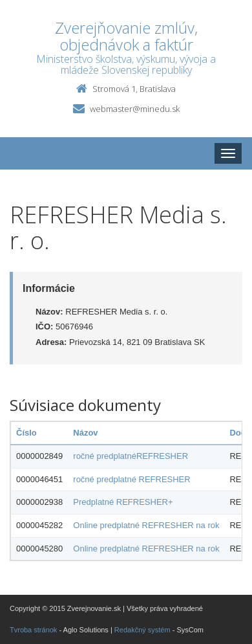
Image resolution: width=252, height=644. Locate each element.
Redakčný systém (142, 630)
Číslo (26, 433)
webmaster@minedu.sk (135, 109)
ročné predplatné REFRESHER (131, 479)
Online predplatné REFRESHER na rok (146, 525)
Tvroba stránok (33, 630)
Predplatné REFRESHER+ (123, 502)
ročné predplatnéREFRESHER (131, 456)
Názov (85, 433)
